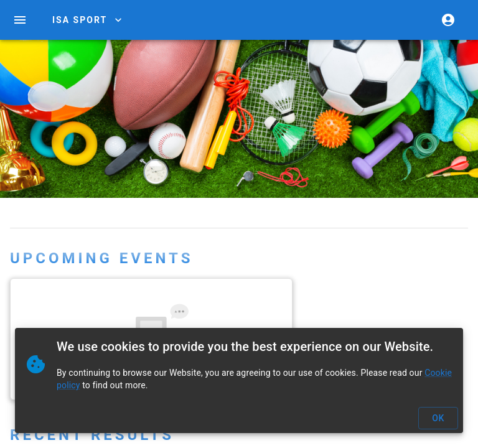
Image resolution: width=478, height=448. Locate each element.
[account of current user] (448, 20)
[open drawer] (20, 20)
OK (438, 418)
